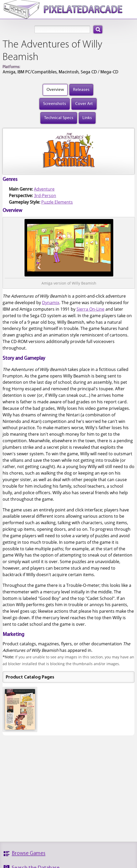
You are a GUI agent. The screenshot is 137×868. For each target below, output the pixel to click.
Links (87, 118)
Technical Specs (59, 118)
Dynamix (51, 303)
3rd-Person (45, 196)
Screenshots (55, 104)
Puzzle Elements (57, 202)
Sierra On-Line (90, 309)
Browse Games (29, 854)
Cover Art (84, 104)
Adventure (44, 189)
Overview (55, 90)
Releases (81, 90)
